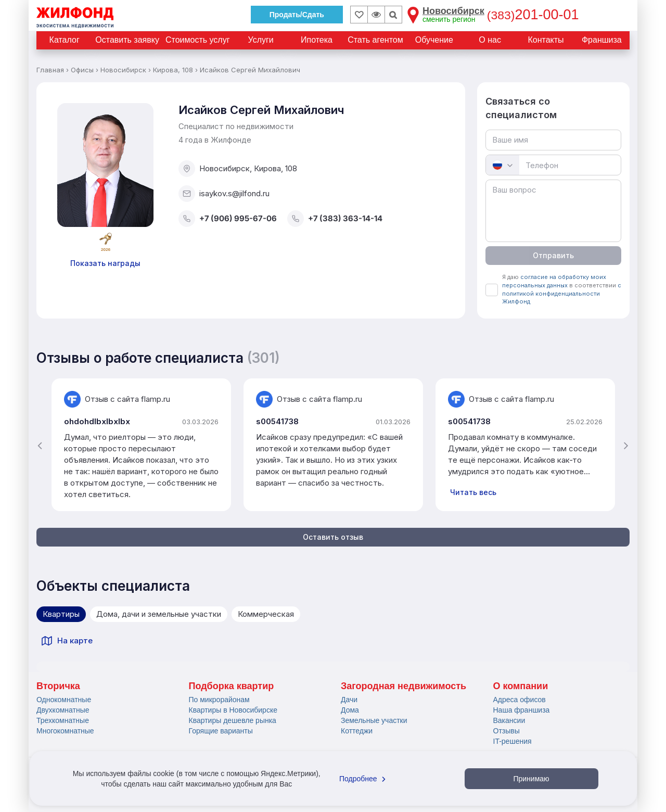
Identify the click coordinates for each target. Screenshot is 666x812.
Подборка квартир (232, 686)
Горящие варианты (221, 731)
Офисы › (85, 70)
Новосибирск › (126, 70)
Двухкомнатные (63, 710)
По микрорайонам (219, 700)
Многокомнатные (65, 731)
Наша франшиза (522, 710)
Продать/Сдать (297, 15)
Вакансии (509, 720)
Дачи (349, 700)
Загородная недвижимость (404, 686)
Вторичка (58, 686)
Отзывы (507, 731)
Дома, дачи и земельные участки (159, 614)
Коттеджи (357, 731)
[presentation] (40, 445)
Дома (350, 710)
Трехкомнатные (63, 720)
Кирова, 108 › (175, 70)
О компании (521, 686)
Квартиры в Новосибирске (233, 710)
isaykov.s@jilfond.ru (224, 194)
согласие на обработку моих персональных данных (554, 281)
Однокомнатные (64, 700)
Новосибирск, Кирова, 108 (238, 169)
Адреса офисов (520, 700)
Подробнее (364, 779)
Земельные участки (374, 720)
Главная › (53, 70)
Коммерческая (266, 614)
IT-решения (513, 741)
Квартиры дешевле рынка (233, 720)
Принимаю (531, 779)
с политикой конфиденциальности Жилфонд (562, 293)
